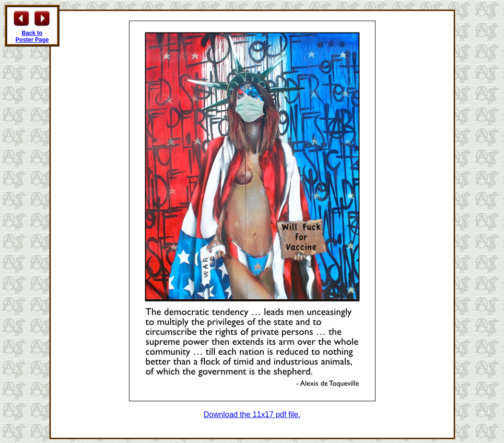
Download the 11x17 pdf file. (252, 414)
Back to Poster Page (32, 36)
